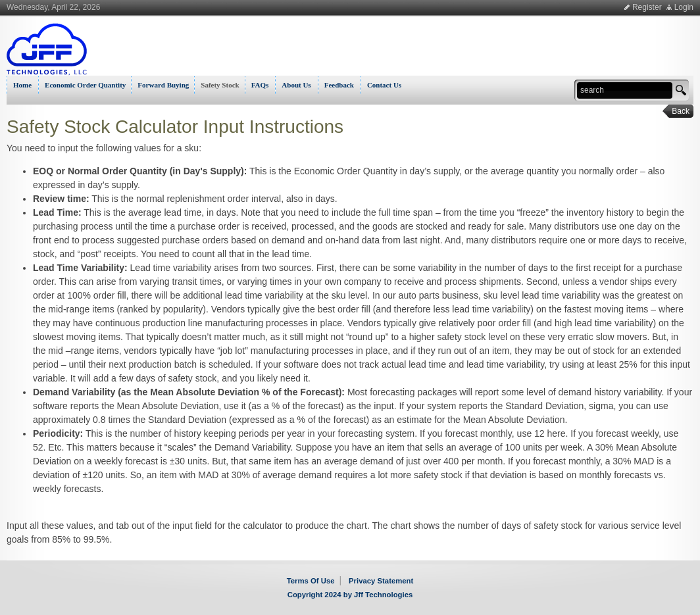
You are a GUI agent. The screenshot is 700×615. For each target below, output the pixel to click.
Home (22, 85)
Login (684, 7)
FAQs (260, 85)
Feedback (339, 85)
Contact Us (384, 85)
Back (676, 111)
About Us (296, 85)
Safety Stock (220, 85)
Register (647, 7)
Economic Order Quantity (85, 85)
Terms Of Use (311, 581)
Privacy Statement (381, 581)
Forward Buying (163, 85)
